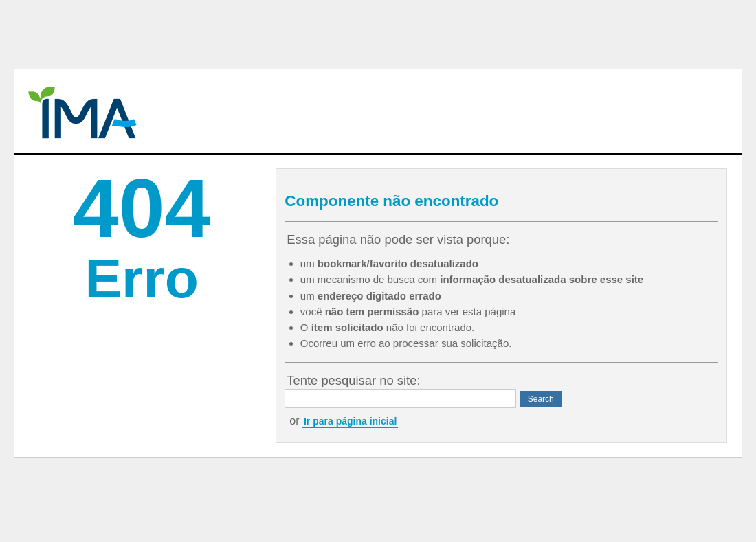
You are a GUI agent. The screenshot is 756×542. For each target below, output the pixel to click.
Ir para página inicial (350, 421)
